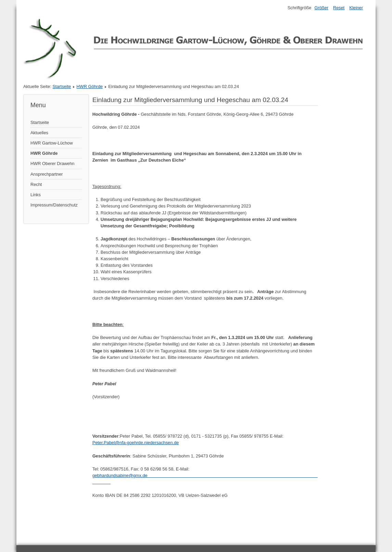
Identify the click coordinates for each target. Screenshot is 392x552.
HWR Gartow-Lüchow (52, 143)
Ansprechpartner (47, 174)
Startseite (62, 86)
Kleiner (356, 8)
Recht (36, 184)
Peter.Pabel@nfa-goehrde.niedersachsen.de (136, 443)
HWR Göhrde (90, 86)
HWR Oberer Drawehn (53, 164)
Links (36, 195)
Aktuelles (39, 133)
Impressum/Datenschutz (54, 205)
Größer (321, 8)
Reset (339, 8)
